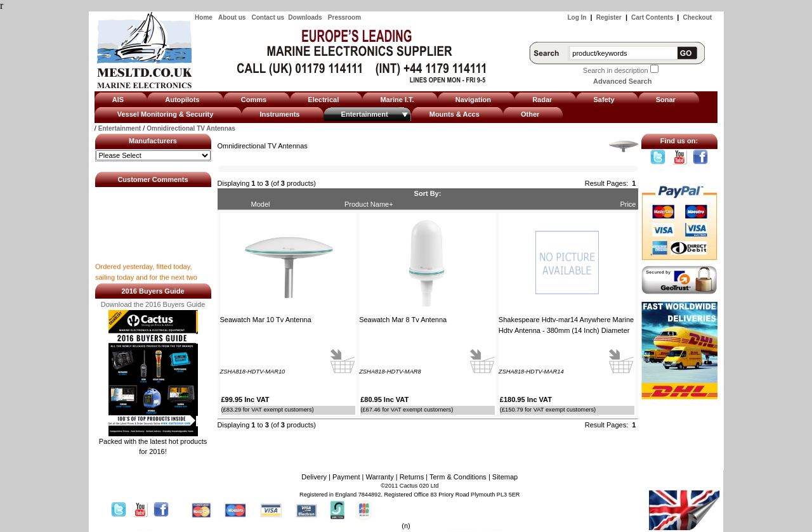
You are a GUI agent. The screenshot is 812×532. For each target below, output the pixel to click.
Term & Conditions (458, 477)
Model (261, 204)
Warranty (379, 477)
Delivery (314, 477)
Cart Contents (652, 17)
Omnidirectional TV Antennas (191, 128)
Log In (577, 17)
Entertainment (120, 128)
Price (628, 204)
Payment (346, 477)
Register (609, 17)
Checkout (698, 17)
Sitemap (505, 477)
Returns (412, 477)
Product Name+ (369, 204)
